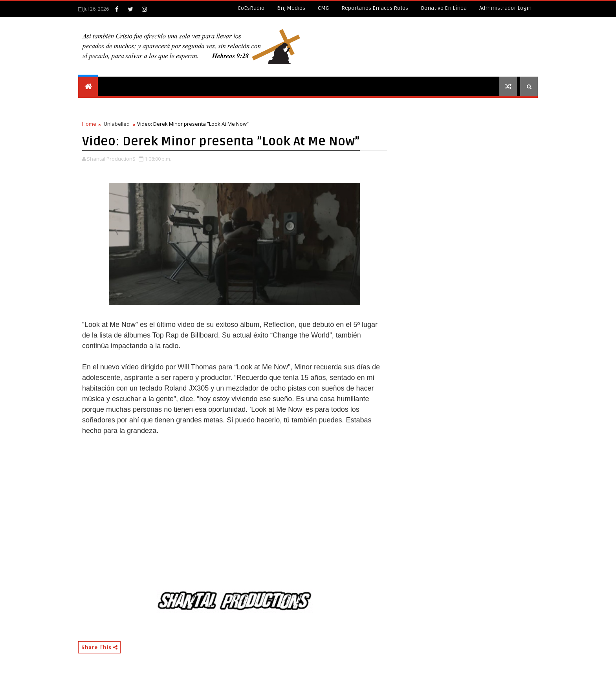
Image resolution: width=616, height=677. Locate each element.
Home (89, 124)
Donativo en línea (444, 8)
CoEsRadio (251, 8)
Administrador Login (505, 8)
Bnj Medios (291, 8)
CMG (323, 8)
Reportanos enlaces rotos (375, 8)
